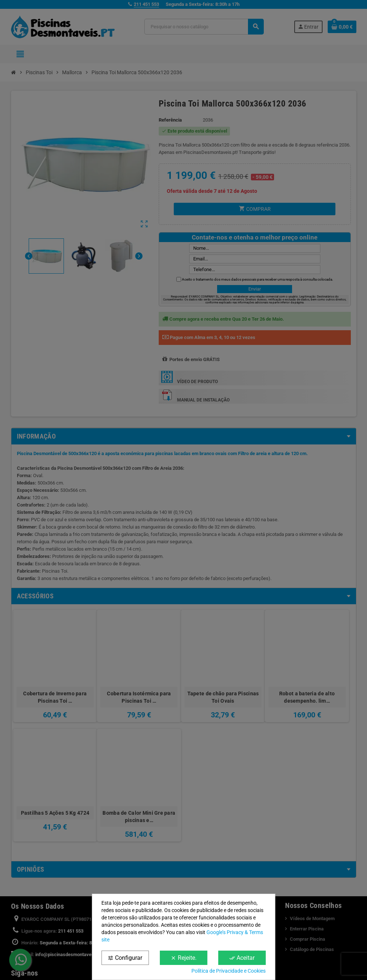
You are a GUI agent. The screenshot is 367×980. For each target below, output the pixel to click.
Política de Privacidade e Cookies (229, 971)
